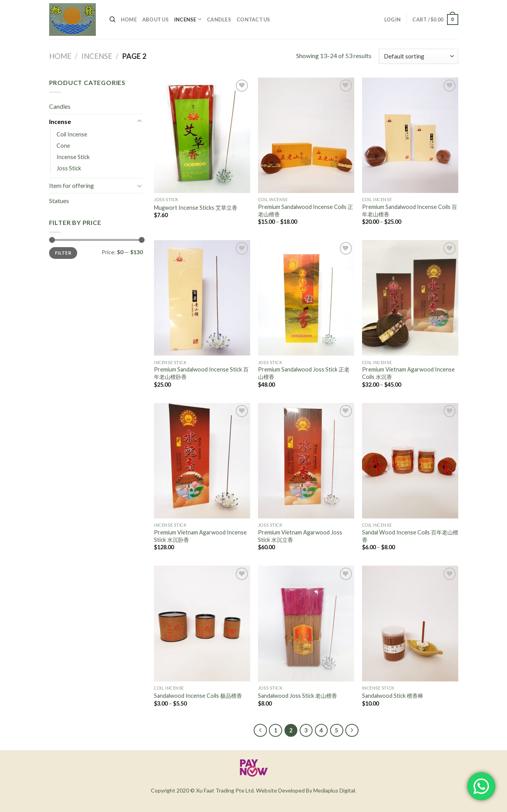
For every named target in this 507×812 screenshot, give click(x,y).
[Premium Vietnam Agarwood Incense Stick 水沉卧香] (202, 461)
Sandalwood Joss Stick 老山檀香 (298, 696)
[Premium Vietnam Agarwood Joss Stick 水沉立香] (306, 461)
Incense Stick (73, 157)
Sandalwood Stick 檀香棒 (393, 696)
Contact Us (253, 19)
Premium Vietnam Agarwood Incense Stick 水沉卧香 (200, 536)
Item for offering (72, 185)
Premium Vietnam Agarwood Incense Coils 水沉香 (408, 373)
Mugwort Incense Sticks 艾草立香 (196, 208)
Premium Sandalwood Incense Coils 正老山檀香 (306, 211)
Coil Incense (72, 134)
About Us (155, 19)
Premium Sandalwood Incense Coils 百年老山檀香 (410, 211)
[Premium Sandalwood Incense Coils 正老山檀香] (306, 135)
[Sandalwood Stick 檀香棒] (410, 623)
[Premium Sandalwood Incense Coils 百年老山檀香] (410, 135)
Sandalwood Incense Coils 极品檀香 (198, 696)
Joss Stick (69, 168)
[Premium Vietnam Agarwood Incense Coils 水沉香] (410, 298)
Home (129, 19)
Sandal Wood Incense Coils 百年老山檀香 (410, 536)
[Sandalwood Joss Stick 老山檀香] (306, 623)
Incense (188, 19)
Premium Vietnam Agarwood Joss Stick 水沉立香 (300, 536)
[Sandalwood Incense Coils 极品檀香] (202, 623)
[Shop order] (418, 56)
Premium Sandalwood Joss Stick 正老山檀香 (304, 373)
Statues (59, 201)
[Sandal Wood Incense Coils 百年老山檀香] (410, 461)
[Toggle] (140, 121)
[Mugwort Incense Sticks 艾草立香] (202, 135)
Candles (219, 19)
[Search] (112, 19)
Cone (63, 146)
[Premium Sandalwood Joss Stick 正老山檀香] (306, 298)
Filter (63, 253)
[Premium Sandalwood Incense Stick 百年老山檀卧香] (202, 298)
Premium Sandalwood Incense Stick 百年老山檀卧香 (201, 373)
